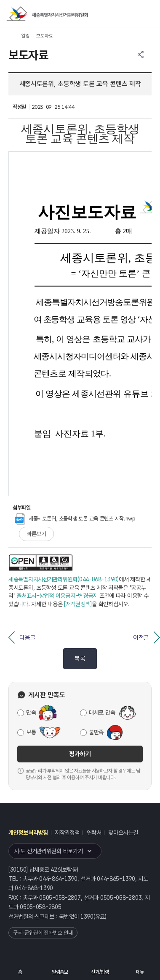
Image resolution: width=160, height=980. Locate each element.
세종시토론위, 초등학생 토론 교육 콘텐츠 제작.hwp (75, 519)
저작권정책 (67, 833)
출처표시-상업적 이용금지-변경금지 (57, 596)
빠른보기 (36, 534)
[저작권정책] (78, 604)
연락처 (94, 833)
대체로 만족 (102, 712)
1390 (87, 917)
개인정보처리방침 (28, 833)
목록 (80, 659)
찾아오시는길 (123, 833)
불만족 (96, 732)
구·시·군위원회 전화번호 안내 (43, 933)
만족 (31, 712)
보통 (31, 732)
